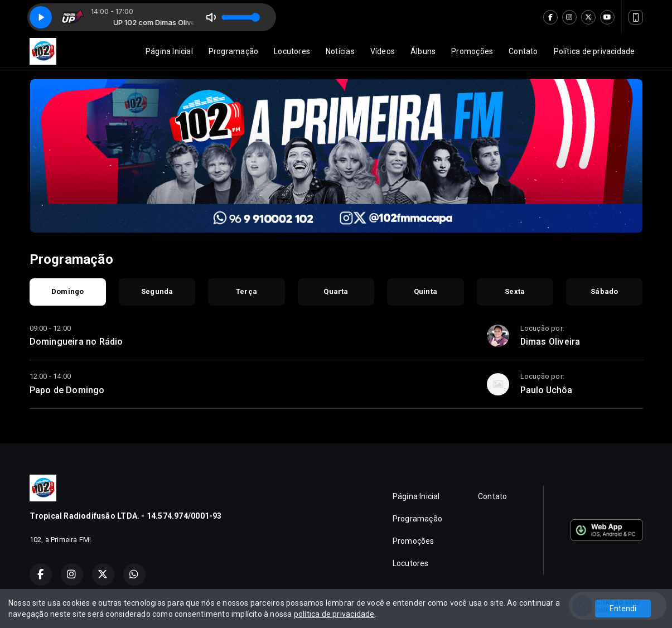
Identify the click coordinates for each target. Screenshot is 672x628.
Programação (233, 51)
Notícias (340, 51)
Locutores (292, 51)
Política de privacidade (594, 51)
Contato (523, 51)
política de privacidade (334, 614)
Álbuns (423, 51)
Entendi (623, 608)
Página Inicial (169, 51)
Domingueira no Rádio (76, 342)
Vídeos (383, 51)
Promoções (472, 51)
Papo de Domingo (67, 390)
